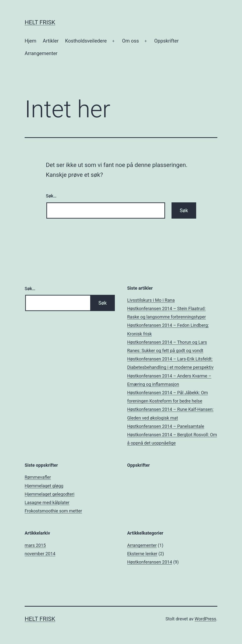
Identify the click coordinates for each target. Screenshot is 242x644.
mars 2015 (35, 545)
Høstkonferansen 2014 (150, 562)
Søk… (51, 196)
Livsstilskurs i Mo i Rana (151, 300)
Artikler (51, 41)
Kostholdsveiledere (86, 41)
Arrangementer (41, 53)
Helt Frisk (40, 22)
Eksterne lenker (142, 554)
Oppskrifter (166, 41)
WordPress (205, 619)
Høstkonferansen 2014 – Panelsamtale (166, 426)
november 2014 (40, 554)
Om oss (130, 41)
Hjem (30, 41)
